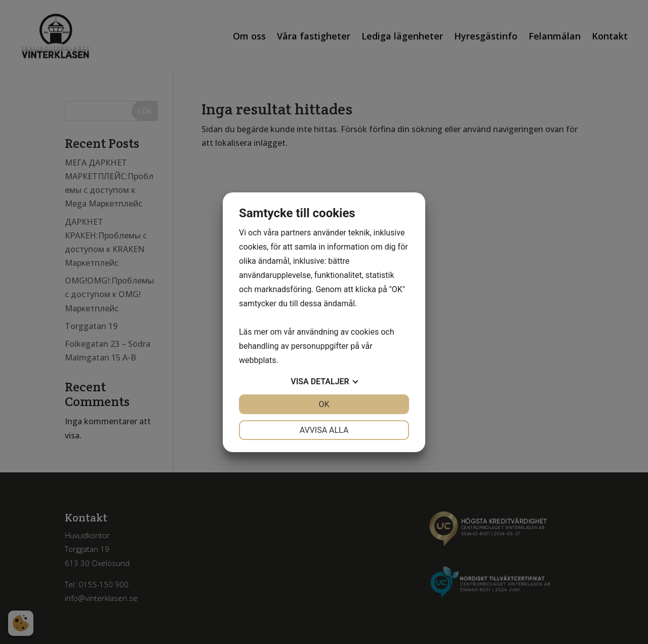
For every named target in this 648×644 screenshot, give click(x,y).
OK (324, 404)
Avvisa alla (324, 430)
